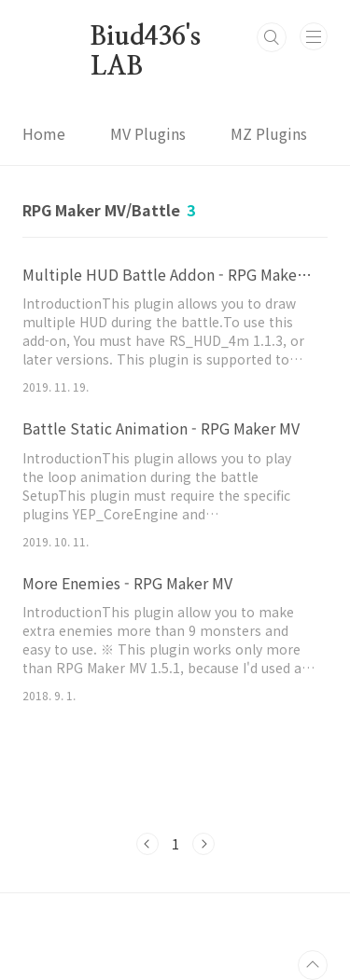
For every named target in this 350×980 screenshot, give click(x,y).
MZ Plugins (269, 133)
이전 (147, 844)
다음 (203, 844)
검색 (272, 37)
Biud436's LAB (141, 38)
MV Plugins (148, 133)
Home (44, 133)
